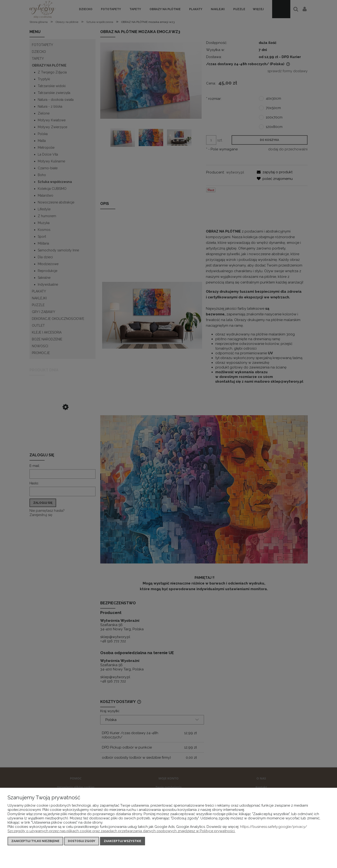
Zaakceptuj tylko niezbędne (35, 841)
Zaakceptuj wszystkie (123, 841)
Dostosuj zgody (82, 841)
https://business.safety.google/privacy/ (274, 827)
